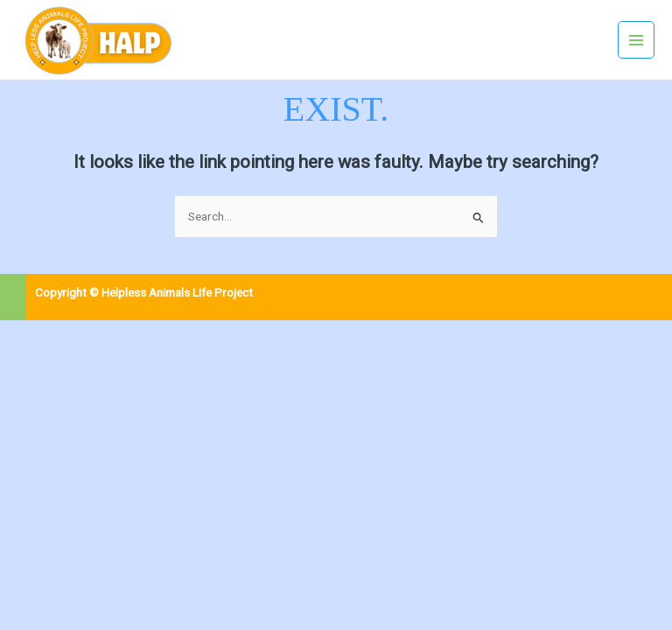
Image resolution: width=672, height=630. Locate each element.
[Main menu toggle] (637, 40)
